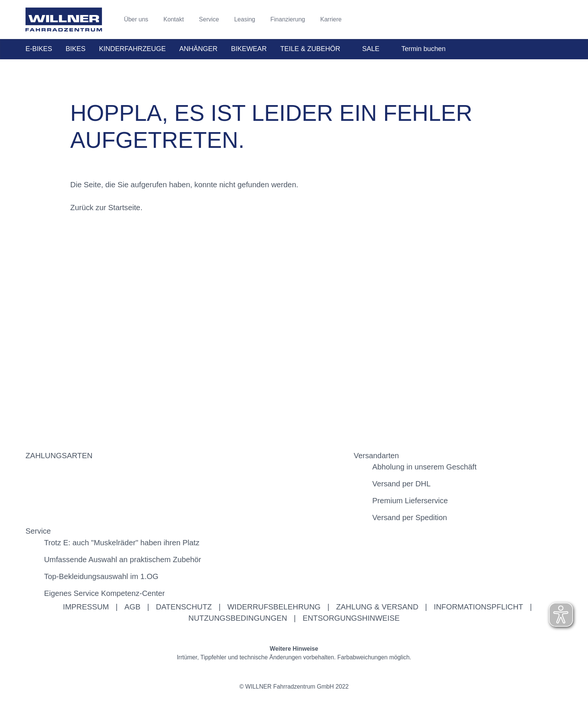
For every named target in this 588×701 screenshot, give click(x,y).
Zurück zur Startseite (105, 208)
